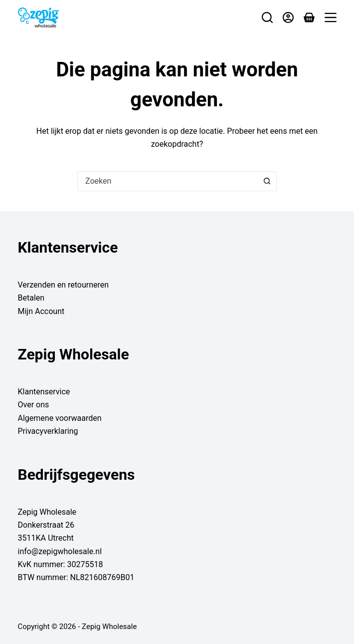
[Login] (288, 17)
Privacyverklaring (48, 431)
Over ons (34, 405)
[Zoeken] (267, 17)
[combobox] (168, 181)
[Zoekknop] (267, 181)
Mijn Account (41, 311)
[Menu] (331, 17)
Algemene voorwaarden (60, 418)
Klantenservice (44, 392)
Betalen (31, 298)
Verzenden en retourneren (64, 285)
